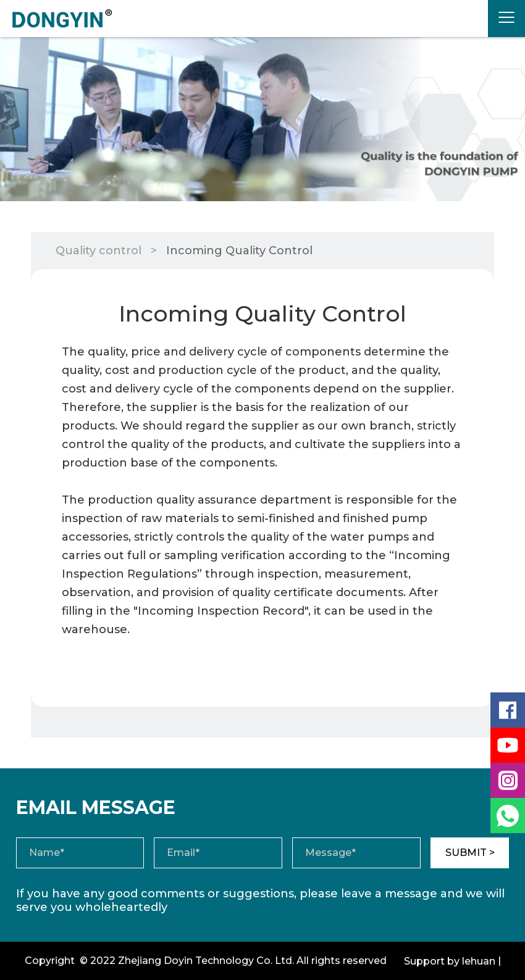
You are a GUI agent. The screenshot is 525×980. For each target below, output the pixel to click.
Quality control (99, 251)
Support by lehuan (450, 961)
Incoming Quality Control (239, 251)
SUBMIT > (470, 853)
